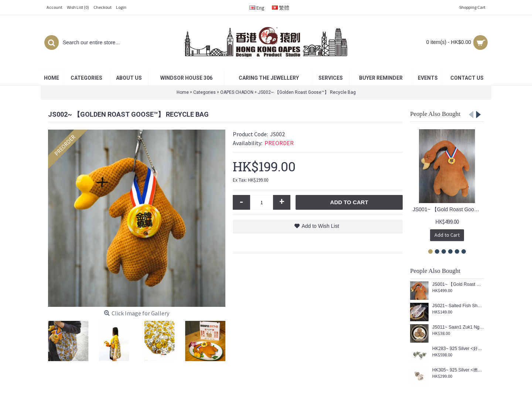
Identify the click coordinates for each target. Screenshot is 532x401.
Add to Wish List (320, 226)
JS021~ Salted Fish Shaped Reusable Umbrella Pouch (458, 306)
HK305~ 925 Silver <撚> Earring (458, 370)
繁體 (281, 8)
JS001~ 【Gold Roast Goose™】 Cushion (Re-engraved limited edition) (448, 209)
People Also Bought (435, 114)
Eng (257, 8)
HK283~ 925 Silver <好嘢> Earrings (458, 349)
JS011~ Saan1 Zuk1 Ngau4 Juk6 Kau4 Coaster (458, 327)
